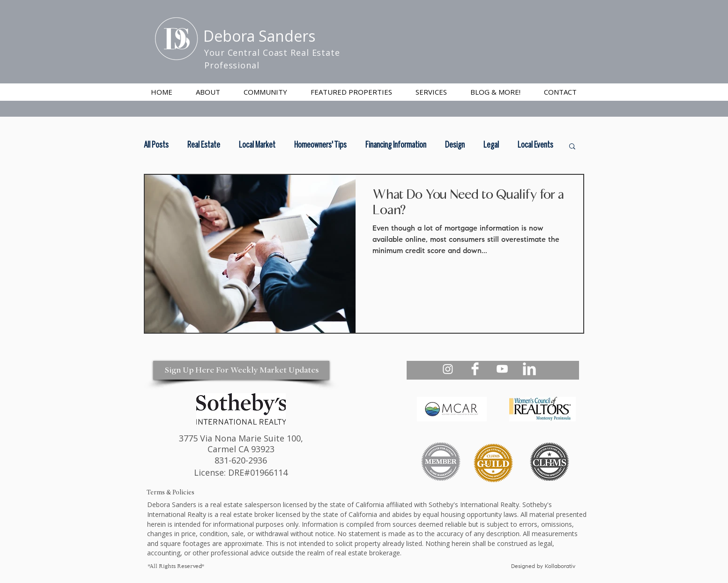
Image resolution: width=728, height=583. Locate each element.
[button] (431, 92)
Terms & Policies (171, 492)
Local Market (257, 146)
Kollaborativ (561, 567)
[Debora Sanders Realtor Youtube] (502, 369)
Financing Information (396, 146)
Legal (491, 146)
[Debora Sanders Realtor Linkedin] (529, 369)
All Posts (156, 146)
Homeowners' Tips (320, 146)
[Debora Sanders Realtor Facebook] (475, 369)
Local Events (535, 146)
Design (455, 146)
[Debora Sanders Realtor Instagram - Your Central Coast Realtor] (448, 369)
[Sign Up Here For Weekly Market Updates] (241, 370)
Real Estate (204, 146)
